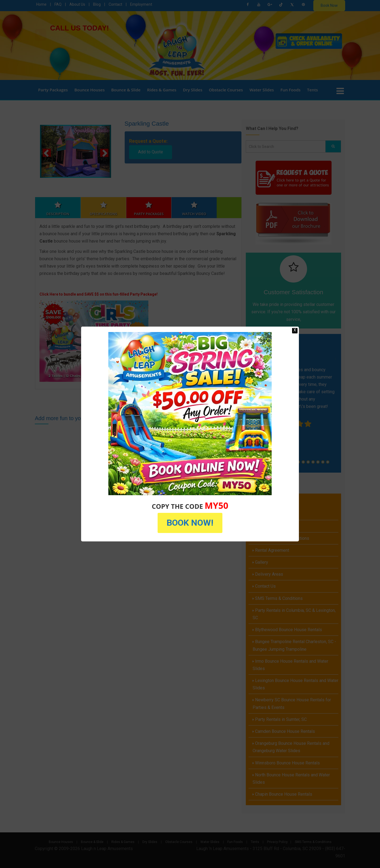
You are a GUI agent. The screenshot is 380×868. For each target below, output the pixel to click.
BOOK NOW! (190, 523)
